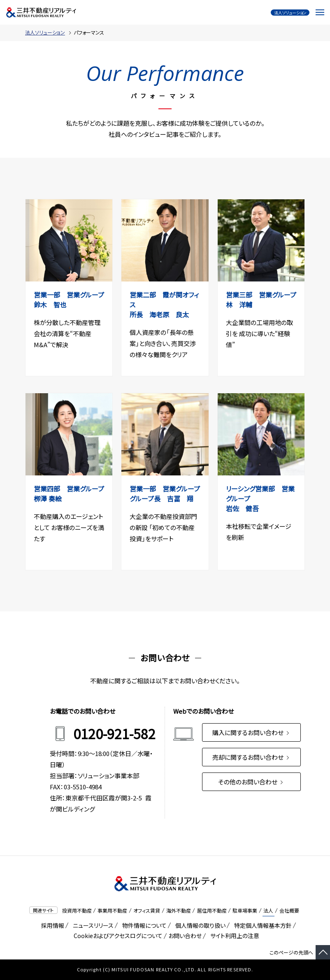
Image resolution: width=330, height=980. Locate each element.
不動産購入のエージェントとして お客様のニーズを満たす (69, 527)
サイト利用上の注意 (233, 936)
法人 (268, 910)
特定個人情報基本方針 (261, 925)
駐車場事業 (245, 910)
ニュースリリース (92, 925)
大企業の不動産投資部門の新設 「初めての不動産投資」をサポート (163, 527)
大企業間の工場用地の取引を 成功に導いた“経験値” (259, 333)
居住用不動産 (212, 910)
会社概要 (289, 910)
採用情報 (51, 925)
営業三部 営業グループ (264, 295)
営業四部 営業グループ (72, 489)
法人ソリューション (45, 32)
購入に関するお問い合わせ (251, 732)
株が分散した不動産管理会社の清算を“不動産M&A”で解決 (67, 333)
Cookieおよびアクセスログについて (117, 936)
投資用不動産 (77, 910)
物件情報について (143, 925)
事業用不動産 (112, 910)
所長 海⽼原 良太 (163, 314)
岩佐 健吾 (246, 508)
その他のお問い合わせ (251, 782)
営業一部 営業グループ (165, 489)
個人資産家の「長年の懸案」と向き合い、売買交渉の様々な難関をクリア (163, 343)
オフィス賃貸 (147, 910)
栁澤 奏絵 (51, 498)
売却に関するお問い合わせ (251, 757)
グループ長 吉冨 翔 (165, 498)
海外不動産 (179, 910)
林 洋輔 (242, 304)
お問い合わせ (185, 936)
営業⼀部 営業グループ (69, 295)
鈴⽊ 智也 (53, 304)
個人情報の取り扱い (199, 925)
